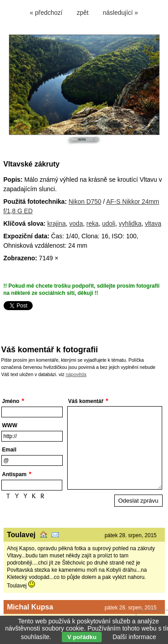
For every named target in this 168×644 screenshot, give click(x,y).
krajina (57, 223)
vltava (153, 223)
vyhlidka (130, 223)
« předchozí (46, 13)
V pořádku (82, 637)
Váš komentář (86, 401)
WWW (10, 425)
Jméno (11, 401)
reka (93, 223)
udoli (109, 223)
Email (9, 450)
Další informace (134, 637)
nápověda (76, 374)
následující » (121, 13)
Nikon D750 (85, 202)
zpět (82, 13)
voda (76, 223)
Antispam (15, 474)
